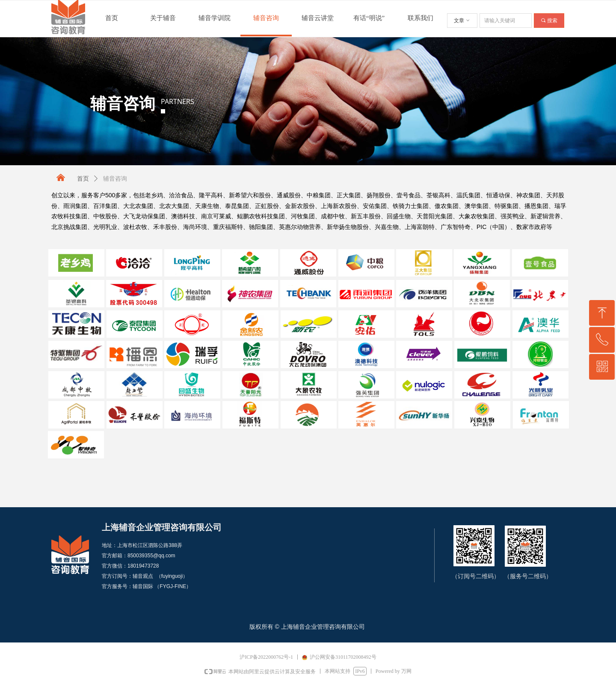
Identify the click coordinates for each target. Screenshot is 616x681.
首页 (83, 179)
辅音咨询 (115, 179)
